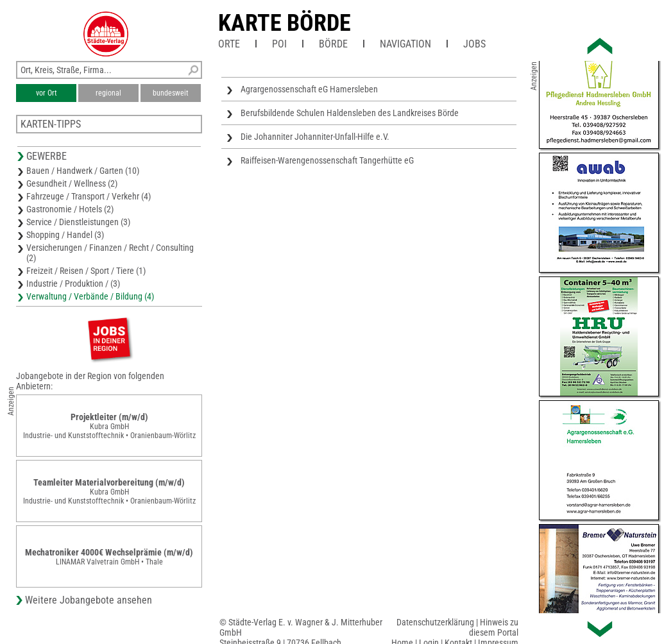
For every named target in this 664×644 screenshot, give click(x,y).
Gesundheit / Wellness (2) (72, 183)
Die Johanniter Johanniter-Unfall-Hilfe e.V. (315, 137)
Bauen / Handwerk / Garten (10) (83, 171)
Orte (229, 44)
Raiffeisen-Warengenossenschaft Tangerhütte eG (327, 160)
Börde (333, 44)
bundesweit (171, 93)
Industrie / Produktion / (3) (73, 284)
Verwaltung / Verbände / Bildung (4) (90, 296)
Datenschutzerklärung (435, 622)
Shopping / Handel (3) (65, 235)
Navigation (405, 44)
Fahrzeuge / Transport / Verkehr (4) (89, 196)
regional (108, 93)
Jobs (474, 44)
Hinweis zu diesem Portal (494, 627)
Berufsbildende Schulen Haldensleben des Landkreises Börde (350, 113)
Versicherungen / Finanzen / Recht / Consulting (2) (110, 253)
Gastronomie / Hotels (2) (70, 209)
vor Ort (47, 93)
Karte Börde (285, 23)
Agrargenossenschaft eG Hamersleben (309, 89)
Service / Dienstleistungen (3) (78, 222)
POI (279, 44)
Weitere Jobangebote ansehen (89, 600)
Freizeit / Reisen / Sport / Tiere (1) (86, 271)
